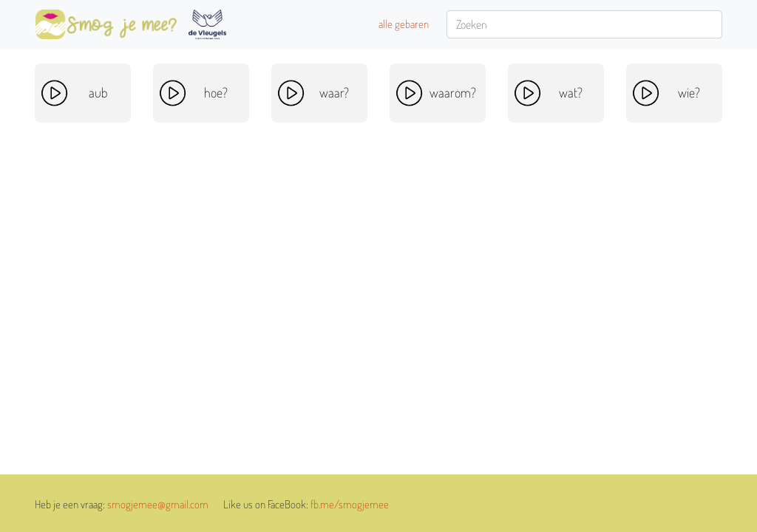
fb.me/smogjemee (350, 504)
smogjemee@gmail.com (158, 504)
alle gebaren (404, 24)
